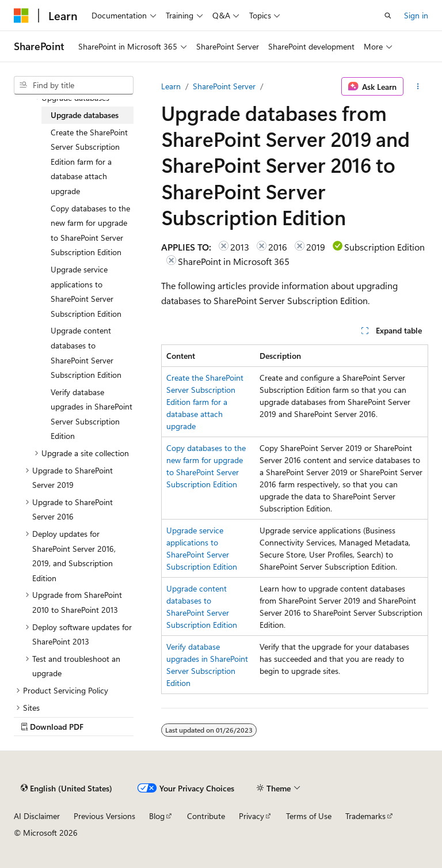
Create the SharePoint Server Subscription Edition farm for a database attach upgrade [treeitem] (89, 162)
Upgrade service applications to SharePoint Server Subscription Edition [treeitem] (86, 291)
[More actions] (418, 86)
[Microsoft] (21, 16)
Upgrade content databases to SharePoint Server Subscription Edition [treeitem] (86, 352)
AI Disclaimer (37, 816)
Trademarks (365, 816)
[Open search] (388, 16)
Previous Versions (104, 816)
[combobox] (74, 85)
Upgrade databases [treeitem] (85, 115)
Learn (171, 86)
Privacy (252, 816)
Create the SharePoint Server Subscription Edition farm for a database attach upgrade (205, 402)
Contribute (206, 816)
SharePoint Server (224, 86)
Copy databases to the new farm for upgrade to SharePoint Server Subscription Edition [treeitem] (90, 230)
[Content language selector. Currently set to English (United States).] (66, 788)
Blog (157, 816)
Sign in (416, 15)
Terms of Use (309, 816)
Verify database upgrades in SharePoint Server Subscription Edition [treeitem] (92, 414)
